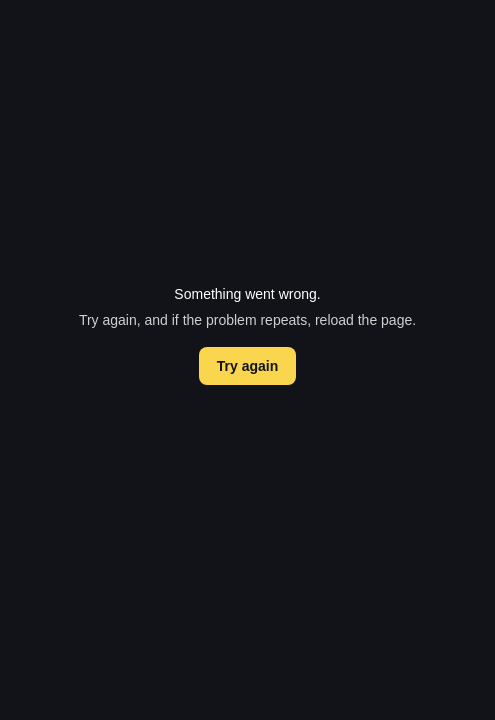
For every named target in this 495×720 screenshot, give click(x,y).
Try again (247, 366)
